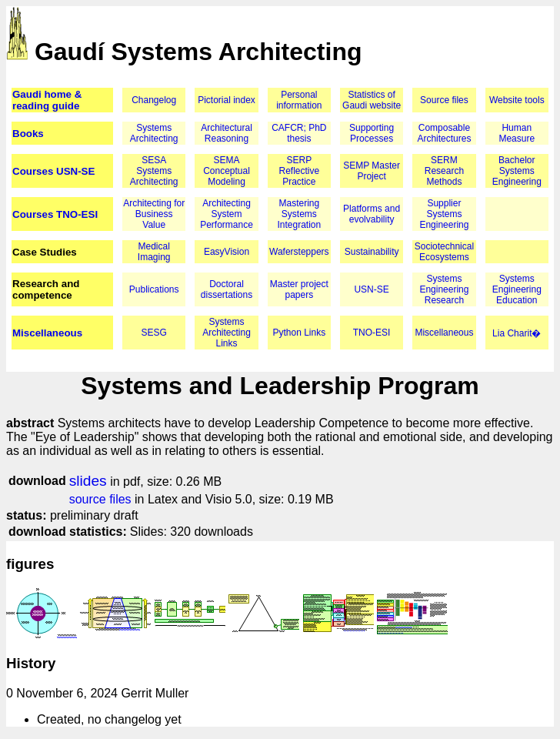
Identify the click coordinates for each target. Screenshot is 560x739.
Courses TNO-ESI (55, 214)
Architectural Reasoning (227, 133)
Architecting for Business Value (154, 214)
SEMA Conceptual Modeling (227, 171)
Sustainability (372, 252)
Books (28, 134)
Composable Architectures (444, 133)
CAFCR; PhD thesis (299, 133)
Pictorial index (227, 100)
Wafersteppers (299, 252)
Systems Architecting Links (227, 333)
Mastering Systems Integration (299, 214)
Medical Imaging (154, 252)
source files (100, 499)
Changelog (154, 100)
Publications (154, 289)
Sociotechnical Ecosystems (444, 252)
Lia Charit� (517, 333)
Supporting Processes (372, 133)
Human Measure (517, 133)
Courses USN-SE (53, 171)
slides (88, 481)
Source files (444, 100)
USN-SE (371, 289)
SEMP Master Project (372, 171)
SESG (154, 333)
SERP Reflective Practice (299, 171)
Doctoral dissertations (227, 289)
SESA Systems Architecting (154, 171)
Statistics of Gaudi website (372, 100)
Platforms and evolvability (372, 214)
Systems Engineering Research (444, 289)
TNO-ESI (372, 333)
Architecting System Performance (227, 214)
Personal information (299, 100)
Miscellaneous (47, 333)
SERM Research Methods (444, 171)
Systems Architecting (154, 133)
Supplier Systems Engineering (444, 214)
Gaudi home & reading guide (47, 100)
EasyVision (227, 252)
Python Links (299, 333)
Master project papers (299, 289)
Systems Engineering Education (517, 289)
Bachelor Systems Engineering (517, 171)
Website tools (517, 100)
